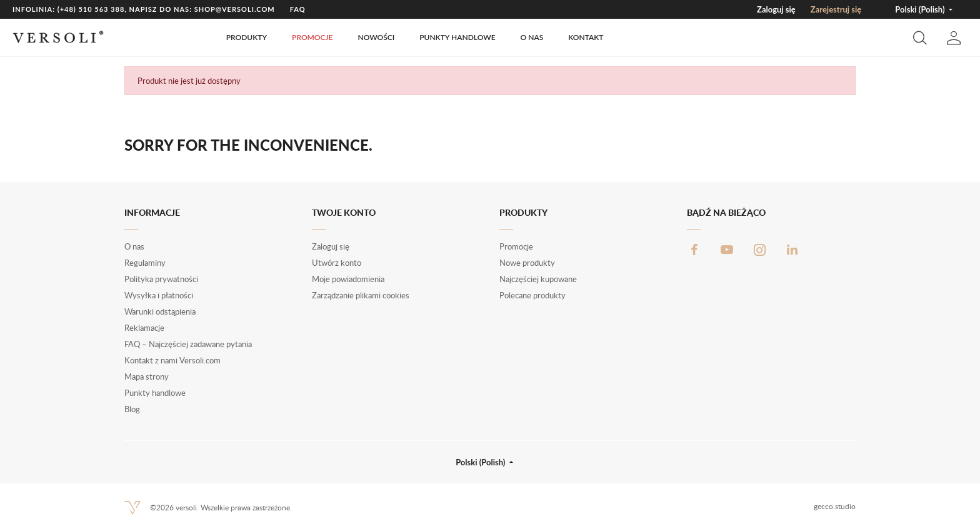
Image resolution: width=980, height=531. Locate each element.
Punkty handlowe (457, 37)
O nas (532, 37)
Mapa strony (147, 377)
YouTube (727, 250)
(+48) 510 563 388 (91, 9)
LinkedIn (792, 250)
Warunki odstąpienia (160, 311)
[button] (920, 38)
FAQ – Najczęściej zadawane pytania (188, 344)
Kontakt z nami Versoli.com (172, 360)
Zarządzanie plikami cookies (361, 295)
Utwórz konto (337, 263)
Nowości (376, 37)
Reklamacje (144, 328)
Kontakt (586, 37)
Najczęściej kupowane (538, 279)
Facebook (694, 250)
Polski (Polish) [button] (921, 9)
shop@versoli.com (235, 9)
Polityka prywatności (161, 279)
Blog (132, 409)
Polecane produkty (532, 295)
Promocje (312, 37)
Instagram (759, 250)
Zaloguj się (776, 9)
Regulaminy (145, 263)
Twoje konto (344, 212)
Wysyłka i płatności (159, 295)
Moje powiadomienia (348, 279)
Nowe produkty (527, 263)
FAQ (298, 9)
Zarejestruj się (836, 9)
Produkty (247, 37)
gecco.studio (835, 506)
